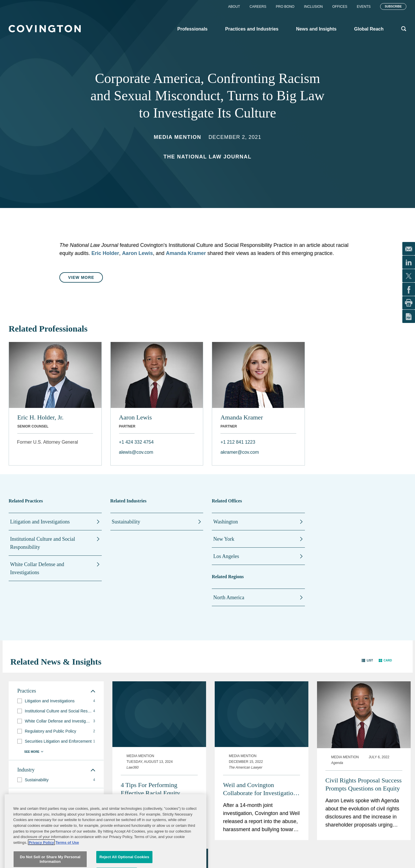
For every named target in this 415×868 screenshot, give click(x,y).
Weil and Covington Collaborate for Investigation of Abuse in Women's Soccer (260, 789)
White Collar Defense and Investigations (37, 568)
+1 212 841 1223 (238, 442)
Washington (226, 522)
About (234, 7)
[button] (367, 660)
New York (224, 539)
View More (81, 277)
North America (229, 597)
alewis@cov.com (136, 452)
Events (364, 7)
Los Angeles (226, 556)
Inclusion (313, 7)
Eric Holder (105, 253)
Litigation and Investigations (40, 522)
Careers (258, 7)
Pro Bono (285, 7)
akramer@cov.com (240, 452)
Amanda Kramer (186, 253)
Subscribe (393, 6)
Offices (340, 7)
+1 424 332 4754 (136, 442)
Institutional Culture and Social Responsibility (43, 543)
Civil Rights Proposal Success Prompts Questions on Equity (364, 784)
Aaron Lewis (137, 253)
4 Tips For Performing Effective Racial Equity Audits (150, 789)
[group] (56, 701)
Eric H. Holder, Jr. (40, 417)
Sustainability (126, 522)
